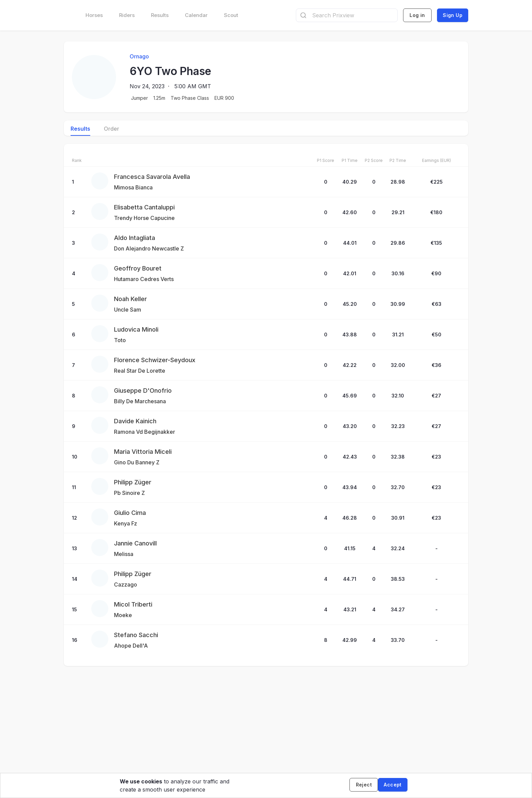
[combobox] (347, 15)
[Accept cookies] (393, 785)
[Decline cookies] (361, 785)
